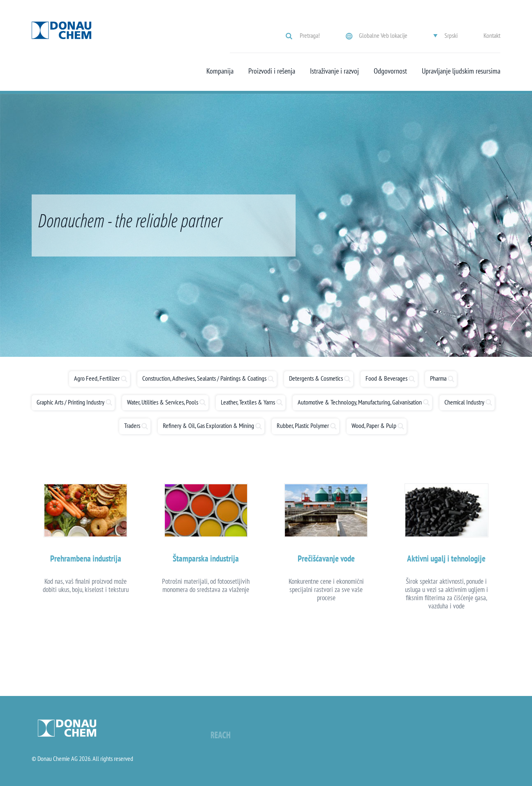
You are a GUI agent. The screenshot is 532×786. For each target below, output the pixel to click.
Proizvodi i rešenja (272, 71)
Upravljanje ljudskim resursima (461, 71)
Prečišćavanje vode (326, 558)
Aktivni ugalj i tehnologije (446, 558)
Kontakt (492, 35)
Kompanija (220, 71)
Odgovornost (390, 71)
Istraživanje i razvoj (334, 71)
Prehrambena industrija (86, 558)
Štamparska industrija (206, 558)
